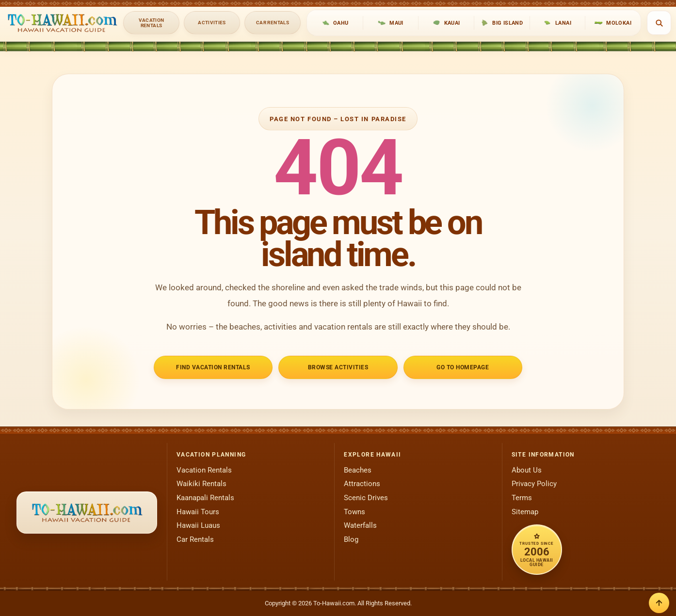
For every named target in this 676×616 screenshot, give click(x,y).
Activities (212, 23)
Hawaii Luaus (198, 525)
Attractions (362, 484)
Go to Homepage (463, 367)
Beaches (358, 470)
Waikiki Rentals (201, 484)
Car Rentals (273, 23)
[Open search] (659, 23)
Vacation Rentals (152, 23)
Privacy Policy (534, 484)
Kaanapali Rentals (205, 498)
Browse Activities (338, 367)
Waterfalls (360, 525)
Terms (522, 498)
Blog (351, 539)
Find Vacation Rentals (213, 367)
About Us (527, 470)
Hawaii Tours (198, 512)
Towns (354, 512)
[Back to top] (659, 603)
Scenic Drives (366, 498)
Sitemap (525, 512)
